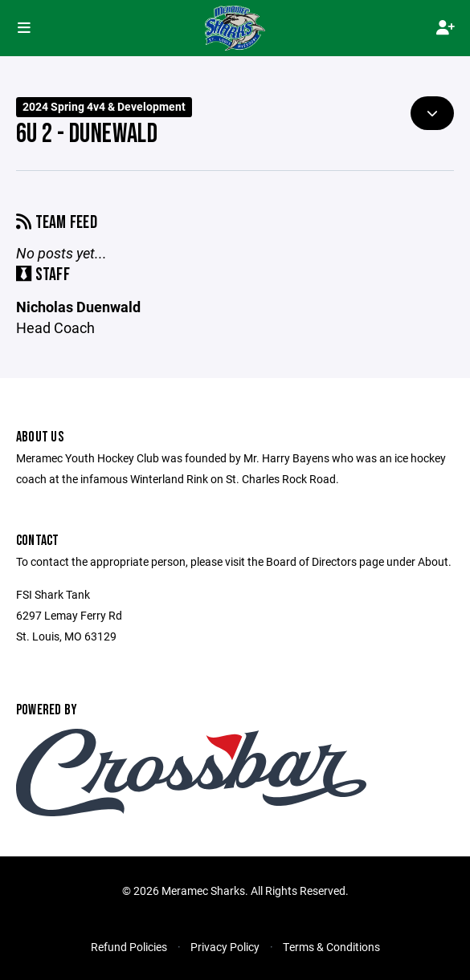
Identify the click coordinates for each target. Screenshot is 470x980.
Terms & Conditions (331, 947)
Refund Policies (129, 947)
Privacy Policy (225, 947)
